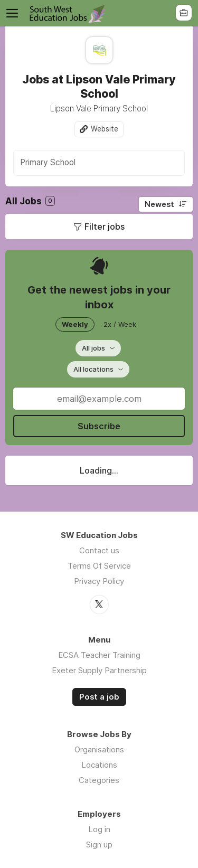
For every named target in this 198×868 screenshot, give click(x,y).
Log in (99, 829)
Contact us (99, 550)
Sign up (99, 845)
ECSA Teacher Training (99, 655)
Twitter (99, 605)
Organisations (99, 749)
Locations (99, 765)
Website (105, 129)
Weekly (75, 324)
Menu (14, 13)
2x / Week (120, 324)
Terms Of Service (99, 566)
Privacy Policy (99, 581)
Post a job (99, 697)
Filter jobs (105, 227)
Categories (99, 780)
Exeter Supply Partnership (99, 670)
